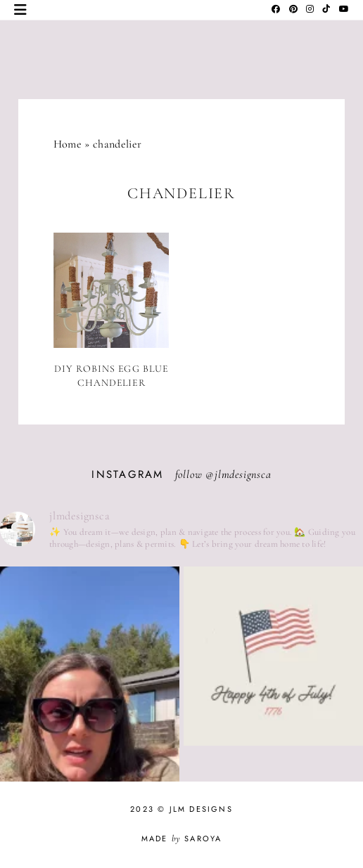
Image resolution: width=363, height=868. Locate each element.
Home (68, 144)
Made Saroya (182, 838)
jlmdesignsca (243, 474)
